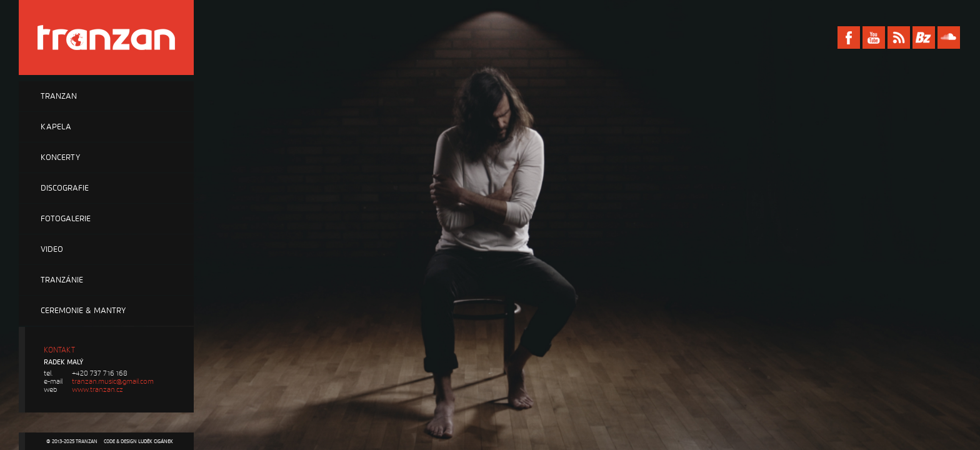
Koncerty (60, 157)
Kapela (56, 127)
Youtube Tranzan (874, 37)
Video (52, 249)
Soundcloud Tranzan (949, 37)
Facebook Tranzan (849, 37)
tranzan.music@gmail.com (113, 382)
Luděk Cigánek (156, 441)
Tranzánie (62, 280)
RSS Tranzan (899, 37)
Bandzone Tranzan (924, 37)
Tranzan (59, 96)
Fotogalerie (66, 219)
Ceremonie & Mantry (83, 311)
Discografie (65, 188)
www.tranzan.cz (97, 390)
